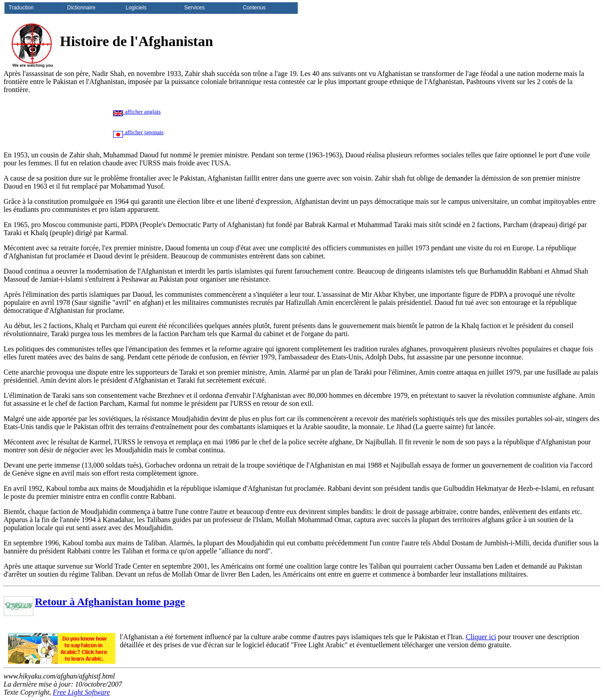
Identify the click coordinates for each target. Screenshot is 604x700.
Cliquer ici (481, 637)
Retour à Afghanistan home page (110, 602)
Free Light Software (81, 692)
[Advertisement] (328, 122)
